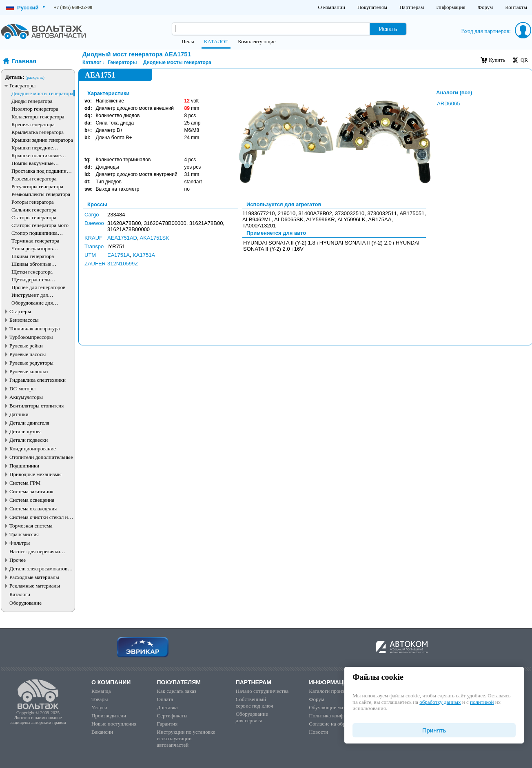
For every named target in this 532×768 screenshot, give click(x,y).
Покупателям (372, 7)
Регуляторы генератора (37, 186)
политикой (482, 702)
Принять (434, 730)
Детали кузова (25, 431)
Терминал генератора (35, 241)
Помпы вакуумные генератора (32, 163)
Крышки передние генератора (32, 148)
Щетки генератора (32, 272)
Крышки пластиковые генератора (36, 155)
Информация (451, 7)
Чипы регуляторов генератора (32, 248)
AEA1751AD (122, 238)
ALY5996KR (320, 219)
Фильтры (20, 543)
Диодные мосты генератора (42, 93)
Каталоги (20, 594)
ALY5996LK (351, 219)
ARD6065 (448, 104)
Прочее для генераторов (38, 287)
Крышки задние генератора (42, 140)
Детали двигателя (29, 423)
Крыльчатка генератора (38, 132)
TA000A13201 (259, 226)
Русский (25, 8)
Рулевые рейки (26, 346)
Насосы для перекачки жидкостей (35, 551)
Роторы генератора (33, 202)
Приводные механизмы (35, 474)
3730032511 (382, 213)
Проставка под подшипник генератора (42, 171)
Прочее (18, 560)
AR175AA (380, 219)
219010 (287, 213)
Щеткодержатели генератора (31, 279)
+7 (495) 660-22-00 (73, 7)
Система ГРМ (25, 483)
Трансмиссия (24, 534)
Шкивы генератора (33, 256)
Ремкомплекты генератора (41, 194)
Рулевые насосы (28, 354)
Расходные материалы (34, 577)
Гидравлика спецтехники (38, 380)
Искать (388, 29)
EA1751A (119, 255)
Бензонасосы (24, 320)
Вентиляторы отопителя (37, 406)
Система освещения (32, 500)
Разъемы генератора (34, 179)
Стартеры (20, 311)
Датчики (19, 414)
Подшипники (24, 466)
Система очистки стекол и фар (39, 517)
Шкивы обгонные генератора (31, 264)
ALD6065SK (289, 219)
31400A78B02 (315, 213)
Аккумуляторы (26, 397)
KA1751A (144, 255)
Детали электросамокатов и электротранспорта (40, 569)
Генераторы (22, 86)
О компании (331, 7)
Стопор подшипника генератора (34, 233)
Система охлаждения (33, 509)
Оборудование (25, 603)
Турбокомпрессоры (31, 337)
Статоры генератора (34, 217)
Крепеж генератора (33, 124)
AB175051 (412, 213)
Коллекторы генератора (38, 117)
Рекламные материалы (35, 586)
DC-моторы (22, 388)
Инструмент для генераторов (30, 295)
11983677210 (259, 213)
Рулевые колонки (29, 371)
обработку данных (440, 702)
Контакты (516, 7)
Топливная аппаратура (34, 328)
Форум (485, 7)
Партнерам (412, 7)
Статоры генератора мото (40, 225)
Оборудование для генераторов (32, 303)
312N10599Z (123, 264)
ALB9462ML (257, 219)
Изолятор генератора (35, 109)
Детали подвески (29, 440)
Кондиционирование (33, 449)
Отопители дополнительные (41, 457)
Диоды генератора (32, 101)
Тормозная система (31, 526)
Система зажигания (31, 491)
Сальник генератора (34, 210)
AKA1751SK (155, 238)
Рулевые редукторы (31, 363)
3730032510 (350, 213)
